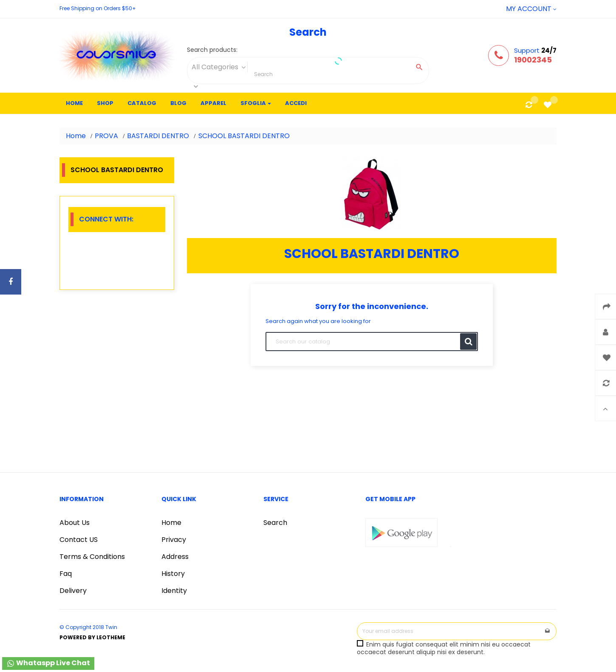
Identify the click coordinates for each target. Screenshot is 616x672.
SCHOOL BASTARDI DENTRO (117, 170)
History (173, 574)
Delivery (73, 591)
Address (175, 557)
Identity (174, 591)
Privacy (174, 540)
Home (171, 523)
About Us (75, 523)
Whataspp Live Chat (48, 663)
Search (275, 523)
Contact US (79, 540)
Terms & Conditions (92, 557)
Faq (66, 574)
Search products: (212, 50)
